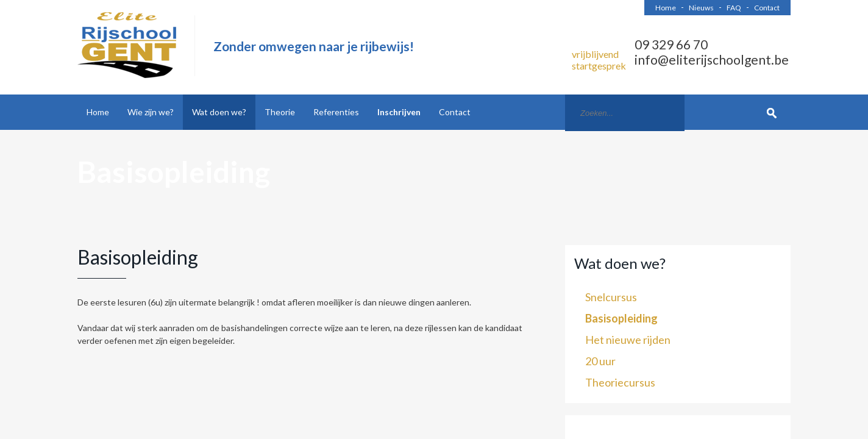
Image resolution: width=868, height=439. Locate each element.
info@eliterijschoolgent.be (712, 59)
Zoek (772, 112)
